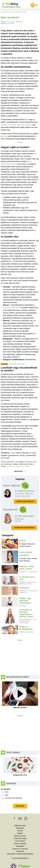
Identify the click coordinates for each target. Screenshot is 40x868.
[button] (15, 820)
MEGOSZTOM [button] (20, 471)
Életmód (9, 12)
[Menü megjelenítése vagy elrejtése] (37, 5)
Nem (7, 792)
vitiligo (5, 136)
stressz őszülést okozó (12, 308)
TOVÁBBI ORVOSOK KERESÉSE (24, 528)
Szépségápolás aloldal (19, 12)
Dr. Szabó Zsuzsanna (25, 491)
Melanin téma (20, 466)
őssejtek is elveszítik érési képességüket (16, 125)
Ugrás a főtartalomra (2, 3)
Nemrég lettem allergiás (14, 798)
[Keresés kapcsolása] (33, 5)
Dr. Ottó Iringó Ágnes (25, 516)
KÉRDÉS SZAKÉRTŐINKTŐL (25, 501)
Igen (7, 795)
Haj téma (27, 466)
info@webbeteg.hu (22, 858)
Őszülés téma (11, 466)
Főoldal (3, 12)
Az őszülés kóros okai (16, 364)
